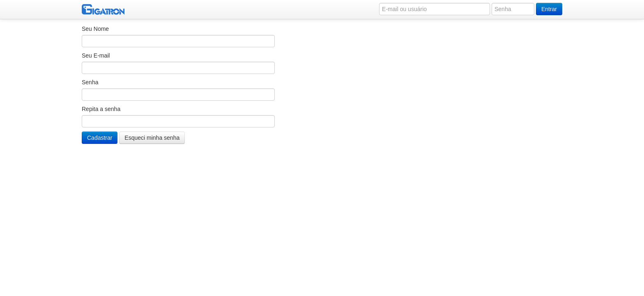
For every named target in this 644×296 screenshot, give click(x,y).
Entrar (549, 9)
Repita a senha (101, 109)
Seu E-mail (96, 55)
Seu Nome (95, 29)
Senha (90, 82)
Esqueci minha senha (152, 138)
